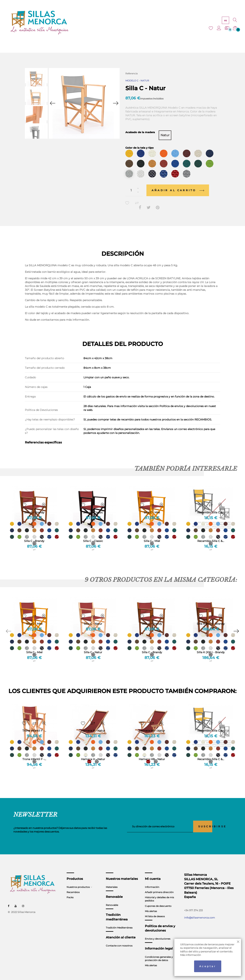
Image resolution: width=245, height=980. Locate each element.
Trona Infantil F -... (34, 752)
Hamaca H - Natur (93, 752)
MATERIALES (103, 23)
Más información (191, 955)
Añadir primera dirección (159, 885)
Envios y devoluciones (158, 932)
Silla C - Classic (93, 534)
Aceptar (208, 966)
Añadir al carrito (178, 183)
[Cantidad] (134, 183)
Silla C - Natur (93, 645)
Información (152, 880)
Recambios (73, 885)
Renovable (112, 898)
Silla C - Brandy (34, 534)
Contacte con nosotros (119, 939)
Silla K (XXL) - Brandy (211, 645)
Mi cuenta (153, 872)
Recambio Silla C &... (211, 534)
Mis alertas (151, 904)
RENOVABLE (124, 23)
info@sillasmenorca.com (200, 910)
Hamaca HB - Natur (152, 752)
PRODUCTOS (81, 23)
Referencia (131, 73)
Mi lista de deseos (155, 909)
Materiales (112, 880)
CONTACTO (184, 23)
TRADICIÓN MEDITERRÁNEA (154, 23)
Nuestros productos (78, 880)
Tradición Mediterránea (119, 921)
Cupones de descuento (158, 899)
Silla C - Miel (152, 534)
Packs (70, 890)
